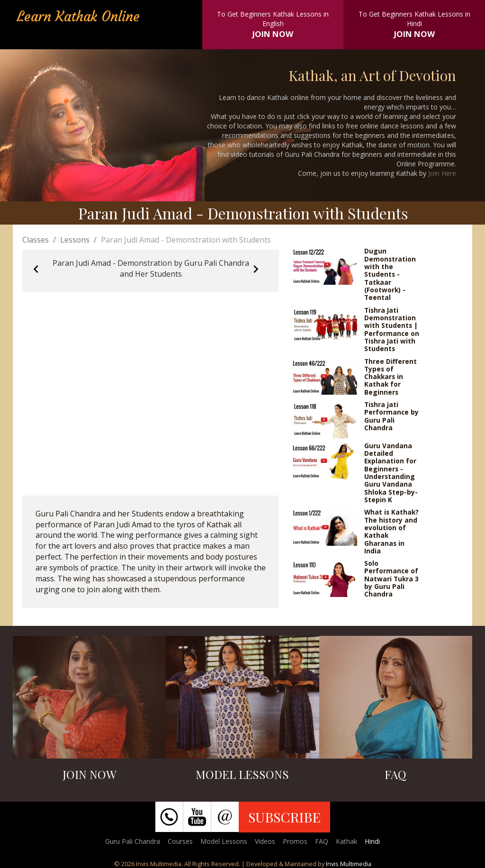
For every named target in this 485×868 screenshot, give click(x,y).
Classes (36, 240)
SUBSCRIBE (284, 817)
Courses (180, 841)
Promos (295, 841)
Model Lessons (224, 841)
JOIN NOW (273, 34)
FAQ (322, 841)
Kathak (346, 841)
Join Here (442, 173)
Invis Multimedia (349, 864)
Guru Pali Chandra (133, 841)
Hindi (372, 841)
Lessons (75, 240)
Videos (265, 841)
